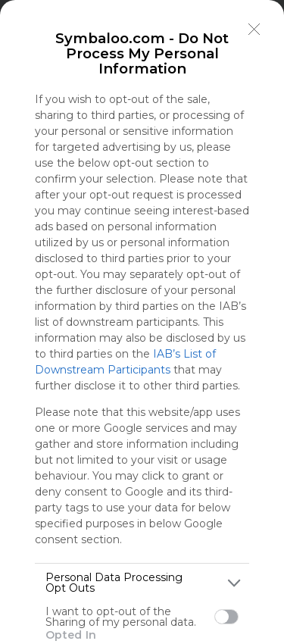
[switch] (226, 617)
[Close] (254, 30)
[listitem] (142, 583)
